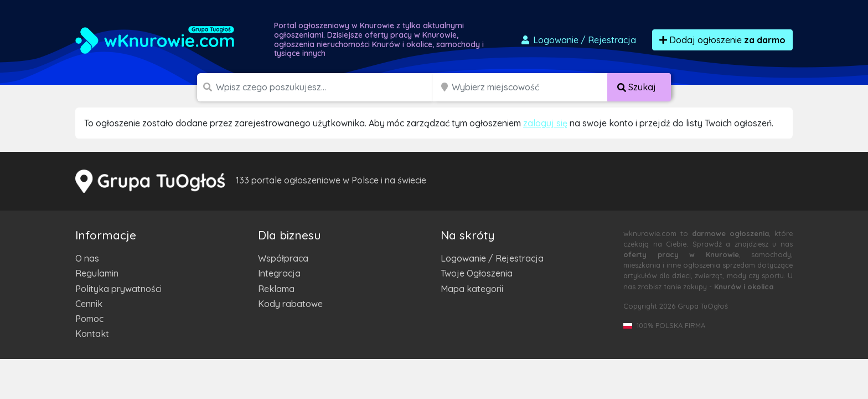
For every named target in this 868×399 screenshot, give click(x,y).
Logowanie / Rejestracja (492, 258)
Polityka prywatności (118, 289)
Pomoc (89, 319)
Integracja (279, 273)
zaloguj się (545, 123)
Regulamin (97, 273)
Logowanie (578, 40)
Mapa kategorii (472, 289)
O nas (87, 258)
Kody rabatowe (290, 304)
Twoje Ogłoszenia (477, 273)
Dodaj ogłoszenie (722, 40)
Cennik (89, 304)
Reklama (276, 289)
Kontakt (92, 334)
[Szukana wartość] (325, 87)
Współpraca (283, 258)
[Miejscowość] (530, 87)
